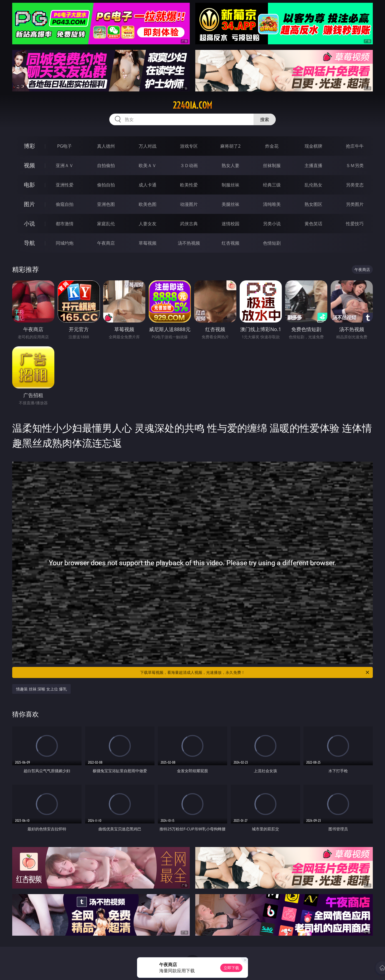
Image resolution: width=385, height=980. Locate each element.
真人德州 (106, 146)
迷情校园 (231, 224)
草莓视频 (148, 243)
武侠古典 (189, 224)
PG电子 (64, 146)
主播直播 (313, 165)
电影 (29, 185)
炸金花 (272, 146)
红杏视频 (231, 243)
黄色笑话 (313, 224)
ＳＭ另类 (355, 165)
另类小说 (272, 224)
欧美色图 (148, 204)
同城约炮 (65, 243)
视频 (29, 165)
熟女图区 (313, 204)
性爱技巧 (355, 224)
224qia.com (192, 105)
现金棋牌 (313, 146)
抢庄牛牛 (355, 146)
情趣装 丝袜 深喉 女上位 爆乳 (41, 689)
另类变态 (355, 185)
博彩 (29, 146)
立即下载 (231, 968)
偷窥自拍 (65, 204)
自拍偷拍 (106, 165)
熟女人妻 (231, 165)
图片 (29, 204)
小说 (29, 223)
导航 (29, 243)
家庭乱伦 (106, 224)
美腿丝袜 (231, 204)
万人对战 (148, 146)
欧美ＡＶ (148, 165)
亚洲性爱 (65, 185)
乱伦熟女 (313, 185)
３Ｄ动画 (189, 165)
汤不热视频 (189, 243)
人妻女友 (148, 224)
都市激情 (65, 224)
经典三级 (272, 185)
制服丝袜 (231, 185)
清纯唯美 (272, 204)
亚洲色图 (106, 204)
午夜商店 (106, 243)
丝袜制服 (272, 165)
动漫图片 (189, 204)
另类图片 (355, 204)
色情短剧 (272, 243)
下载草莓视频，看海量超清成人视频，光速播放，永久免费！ (255, 672)
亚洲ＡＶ (65, 165)
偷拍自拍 (106, 185)
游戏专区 (189, 146)
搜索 (265, 119)
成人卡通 (148, 185)
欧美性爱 (189, 185)
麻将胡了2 (230, 146)
